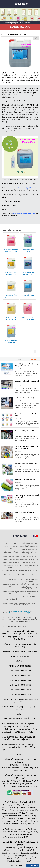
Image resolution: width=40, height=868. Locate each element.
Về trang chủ (11, 543)
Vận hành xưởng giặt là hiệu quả (25, 479)
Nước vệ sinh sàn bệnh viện (11, 593)
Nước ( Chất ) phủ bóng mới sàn (29, 553)
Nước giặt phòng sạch (11, 563)
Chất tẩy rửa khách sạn (29, 546)
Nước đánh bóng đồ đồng (29, 584)
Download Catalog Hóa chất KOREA (26, 431)
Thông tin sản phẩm (11, 599)
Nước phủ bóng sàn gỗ (11, 575)
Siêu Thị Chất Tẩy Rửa (14, 618)
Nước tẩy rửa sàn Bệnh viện (11, 547)
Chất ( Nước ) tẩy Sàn (29, 543)
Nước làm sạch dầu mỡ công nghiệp (29, 580)
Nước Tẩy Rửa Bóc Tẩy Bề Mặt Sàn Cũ (27, 398)
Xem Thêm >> (35, 360)
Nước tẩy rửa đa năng (11, 560)
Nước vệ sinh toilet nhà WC (29, 593)
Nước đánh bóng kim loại (11, 585)
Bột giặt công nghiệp (11, 579)
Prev (3, 17)
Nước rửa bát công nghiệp (11, 567)
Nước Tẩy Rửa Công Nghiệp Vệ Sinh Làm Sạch (15, 626)
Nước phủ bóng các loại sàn (29, 571)
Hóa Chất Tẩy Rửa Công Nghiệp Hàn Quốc (26, 620)
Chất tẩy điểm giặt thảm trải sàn (25, 512)
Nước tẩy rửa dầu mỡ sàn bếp (29, 567)
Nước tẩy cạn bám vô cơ (11, 570)
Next (37, 17)
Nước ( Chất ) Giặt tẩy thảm (11, 553)
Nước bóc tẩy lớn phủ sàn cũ (29, 576)
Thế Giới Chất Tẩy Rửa (28, 618)
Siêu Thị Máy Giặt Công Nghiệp (20, 622)
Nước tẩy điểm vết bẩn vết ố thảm (29, 588)
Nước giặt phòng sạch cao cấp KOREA (27, 464)
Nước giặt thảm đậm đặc (29, 560)
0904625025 (32, 865)
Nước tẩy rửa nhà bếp (29, 549)
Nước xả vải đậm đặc (29, 563)
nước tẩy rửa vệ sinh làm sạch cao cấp (23, 810)
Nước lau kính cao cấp (29, 557)
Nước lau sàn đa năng (11, 557)
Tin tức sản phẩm (29, 596)
